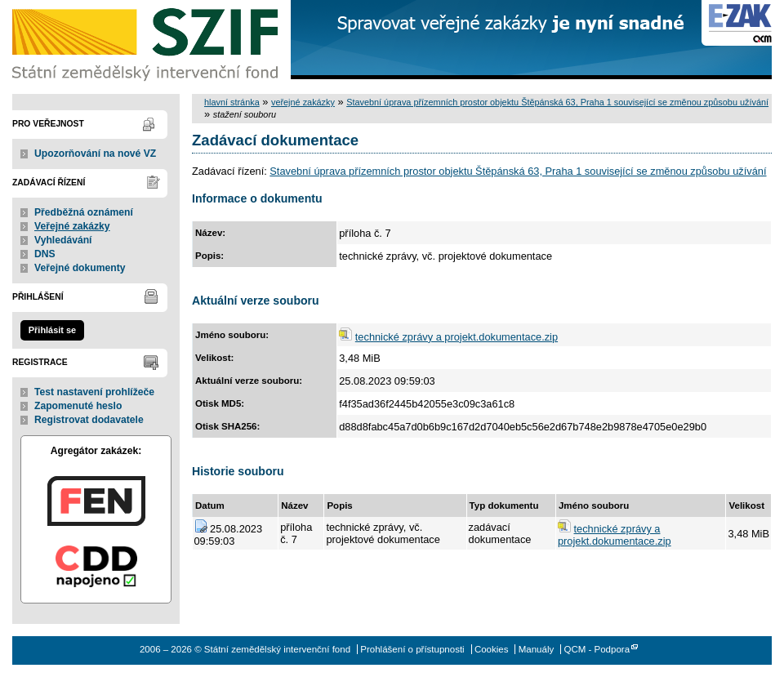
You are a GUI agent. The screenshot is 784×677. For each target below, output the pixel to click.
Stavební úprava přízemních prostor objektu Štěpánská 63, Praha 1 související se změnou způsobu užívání (557, 102)
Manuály (537, 649)
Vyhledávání (63, 240)
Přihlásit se (52, 330)
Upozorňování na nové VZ (95, 154)
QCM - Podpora (597, 649)
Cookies (492, 649)
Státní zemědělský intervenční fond (147, 41)
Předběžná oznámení (84, 212)
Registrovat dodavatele (89, 420)
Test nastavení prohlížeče (94, 392)
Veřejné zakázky (72, 226)
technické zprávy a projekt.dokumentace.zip (457, 337)
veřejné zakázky (303, 102)
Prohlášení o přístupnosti (412, 649)
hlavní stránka (232, 102)
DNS (45, 254)
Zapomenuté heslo (78, 406)
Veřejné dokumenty (80, 268)
